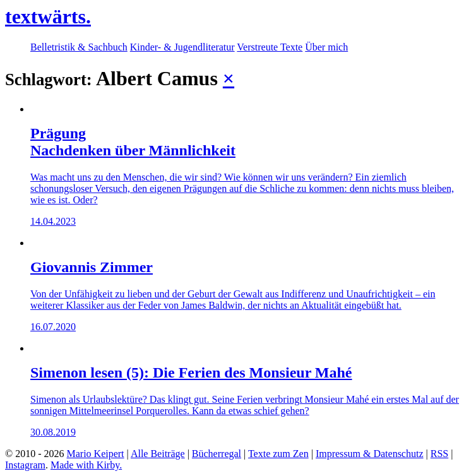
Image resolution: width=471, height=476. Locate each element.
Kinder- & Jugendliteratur (182, 47)
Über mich (326, 47)
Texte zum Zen (278, 454)
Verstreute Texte (270, 47)
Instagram (25, 465)
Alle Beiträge (158, 454)
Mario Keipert (95, 454)
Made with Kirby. (86, 465)
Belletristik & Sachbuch (79, 47)
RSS (439, 454)
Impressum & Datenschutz (370, 454)
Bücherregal (217, 454)
